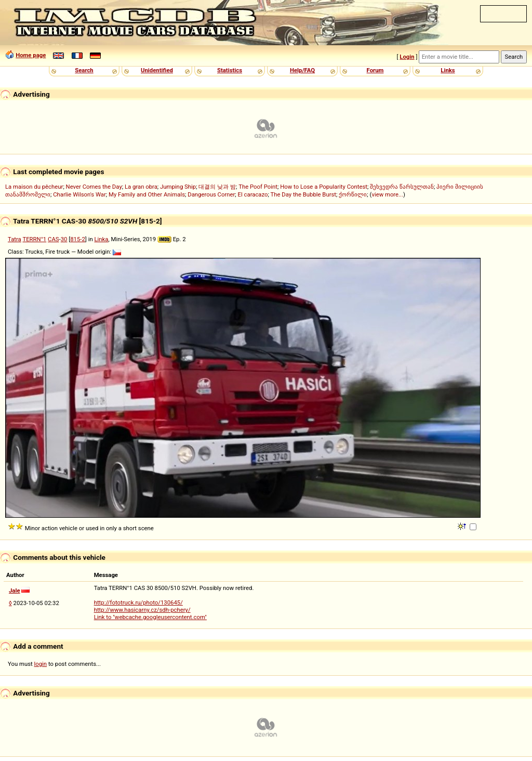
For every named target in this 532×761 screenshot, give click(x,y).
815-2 (78, 239)
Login (407, 57)
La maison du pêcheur (34, 187)
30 (64, 239)
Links (448, 70)
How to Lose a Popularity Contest (324, 187)
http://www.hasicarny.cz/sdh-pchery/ (142, 610)
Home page (31, 55)
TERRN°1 (34, 239)
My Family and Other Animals (147, 194)
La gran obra (141, 187)
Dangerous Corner (211, 194)
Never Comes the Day (94, 187)
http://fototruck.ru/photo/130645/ (138, 602)
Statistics (230, 70)
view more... (387, 194)
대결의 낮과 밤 (217, 187)
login (41, 664)
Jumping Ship (178, 187)
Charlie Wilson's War (79, 194)
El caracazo (253, 194)
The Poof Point (258, 187)
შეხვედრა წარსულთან (402, 187)
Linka (102, 239)
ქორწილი (353, 194)
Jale (15, 591)
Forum (375, 70)
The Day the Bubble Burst (304, 194)
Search (84, 70)
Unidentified (157, 70)
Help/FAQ (302, 70)
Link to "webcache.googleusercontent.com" (150, 617)
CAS (54, 239)
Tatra (15, 239)
